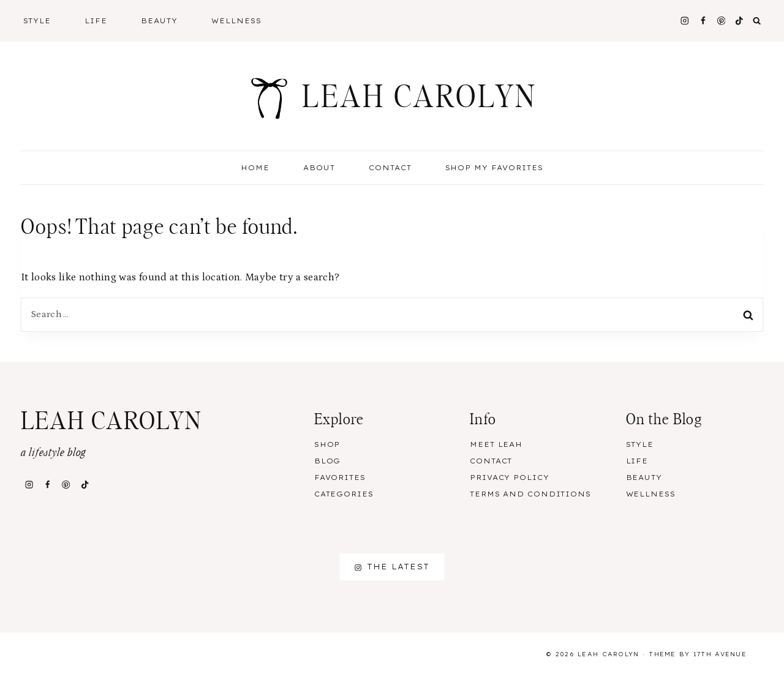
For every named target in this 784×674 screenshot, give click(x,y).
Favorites (340, 477)
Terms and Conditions (530, 494)
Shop (327, 444)
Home (255, 168)
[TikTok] (740, 21)
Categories (344, 494)
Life (637, 461)
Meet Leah (496, 444)
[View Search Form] (757, 21)
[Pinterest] (721, 21)
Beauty (644, 477)
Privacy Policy (509, 477)
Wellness (236, 21)
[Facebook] (703, 21)
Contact (390, 168)
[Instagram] (684, 21)
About (319, 168)
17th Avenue (720, 654)
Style (640, 444)
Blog (328, 461)
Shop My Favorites (495, 168)
